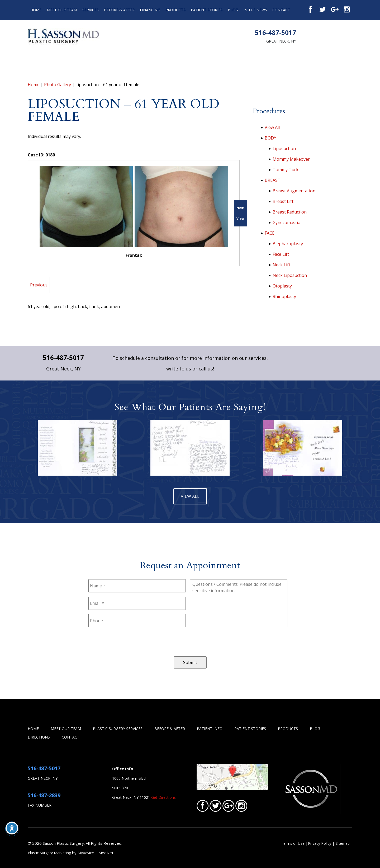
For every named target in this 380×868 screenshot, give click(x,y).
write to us (179, 369)
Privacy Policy (320, 843)
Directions (39, 737)
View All (272, 127)
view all (190, 496)
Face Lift (281, 254)
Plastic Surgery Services (118, 729)
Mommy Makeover (291, 159)
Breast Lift (283, 201)
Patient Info (210, 729)
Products (175, 10)
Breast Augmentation (294, 191)
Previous (39, 285)
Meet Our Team (62, 10)
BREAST (273, 180)
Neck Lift (281, 265)
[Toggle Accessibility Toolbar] (12, 828)
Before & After (119, 10)
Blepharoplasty (288, 244)
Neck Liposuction (290, 275)
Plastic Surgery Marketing (49, 853)
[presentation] (129, 642)
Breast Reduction (290, 212)
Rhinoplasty (284, 296)
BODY (270, 138)
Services (91, 10)
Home (36, 10)
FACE (270, 233)
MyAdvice (86, 853)
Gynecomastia (286, 222)
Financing (150, 10)
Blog (233, 10)
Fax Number (40, 805)
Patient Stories (207, 10)
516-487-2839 (44, 795)
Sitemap (343, 843)
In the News (255, 10)
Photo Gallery (58, 85)
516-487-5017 (275, 32)
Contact (281, 10)
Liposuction (284, 148)
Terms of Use (293, 843)
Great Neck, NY (281, 41)
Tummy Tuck (286, 170)
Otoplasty (282, 286)
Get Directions (163, 797)
